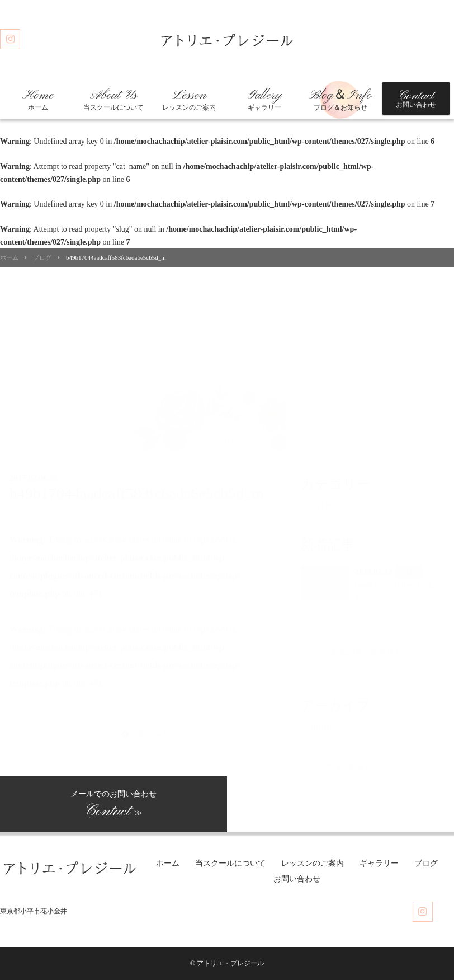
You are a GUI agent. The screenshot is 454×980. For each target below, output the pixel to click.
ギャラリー (264, 100)
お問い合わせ (416, 99)
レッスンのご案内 (189, 100)
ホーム (38, 100)
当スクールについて (114, 100)
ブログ (42, 258)
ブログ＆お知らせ (340, 100)
